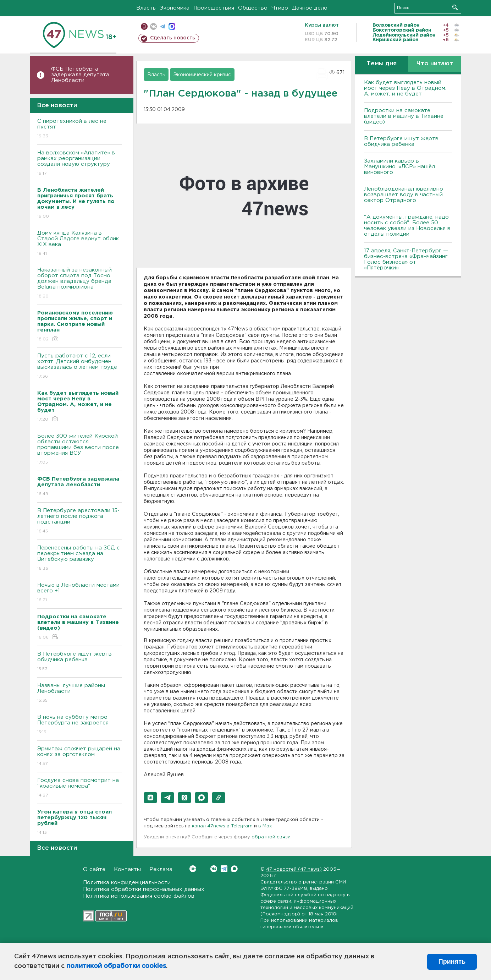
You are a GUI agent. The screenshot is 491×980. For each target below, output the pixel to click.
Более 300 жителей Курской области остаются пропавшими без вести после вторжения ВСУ (80, 450)
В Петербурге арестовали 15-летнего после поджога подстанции (80, 521)
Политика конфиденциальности (127, 883)
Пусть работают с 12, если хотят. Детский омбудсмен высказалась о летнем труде (80, 366)
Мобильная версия (144, 26)
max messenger (172, 26)
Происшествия (214, 8)
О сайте (94, 869)
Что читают (435, 64)
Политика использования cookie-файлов (139, 896)
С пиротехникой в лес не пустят (80, 129)
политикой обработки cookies (116, 966)
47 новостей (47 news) (294, 869)
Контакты (127, 869)
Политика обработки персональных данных (144, 889)
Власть (146, 8)
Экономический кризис (202, 75)
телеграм (163, 26)
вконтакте (153, 26)
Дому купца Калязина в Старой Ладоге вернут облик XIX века (80, 244)
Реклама (161, 869)
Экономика (175, 8)
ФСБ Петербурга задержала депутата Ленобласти (80, 75)
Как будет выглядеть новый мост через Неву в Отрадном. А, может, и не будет (405, 88)
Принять (452, 962)
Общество (253, 8)
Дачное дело (310, 8)
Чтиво (280, 8)
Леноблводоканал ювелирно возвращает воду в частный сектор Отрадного (404, 195)
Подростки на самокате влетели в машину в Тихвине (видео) (404, 116)
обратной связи (271, 837)
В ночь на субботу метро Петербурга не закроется (80, 725)
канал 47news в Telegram (222, 826)
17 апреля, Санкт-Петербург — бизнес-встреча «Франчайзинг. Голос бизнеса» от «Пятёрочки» (406, 259)
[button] (150, 798)
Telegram (224, 869)
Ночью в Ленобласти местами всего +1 (80, 593)
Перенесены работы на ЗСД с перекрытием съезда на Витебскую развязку (80, 559)
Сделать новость (173, 38)
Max (234, 869)
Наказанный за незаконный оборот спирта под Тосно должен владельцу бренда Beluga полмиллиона (80, 283)
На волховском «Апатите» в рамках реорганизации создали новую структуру (80, 163)
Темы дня (382, 64)
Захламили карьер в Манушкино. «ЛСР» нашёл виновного (399, 167)
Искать (455, 7)
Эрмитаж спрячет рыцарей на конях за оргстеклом (80, 757)
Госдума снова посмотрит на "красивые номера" (80, 788)
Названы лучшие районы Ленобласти (80, 693)
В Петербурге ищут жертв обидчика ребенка (80, 662)
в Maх (265, 826)
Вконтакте (193, 869)
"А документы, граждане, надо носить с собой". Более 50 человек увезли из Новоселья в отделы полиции (407, 226)
